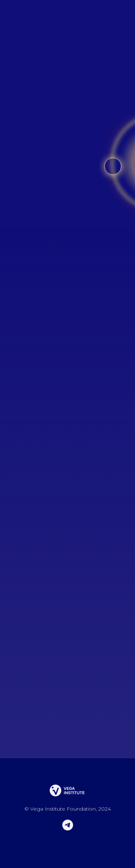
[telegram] (68, 828)
